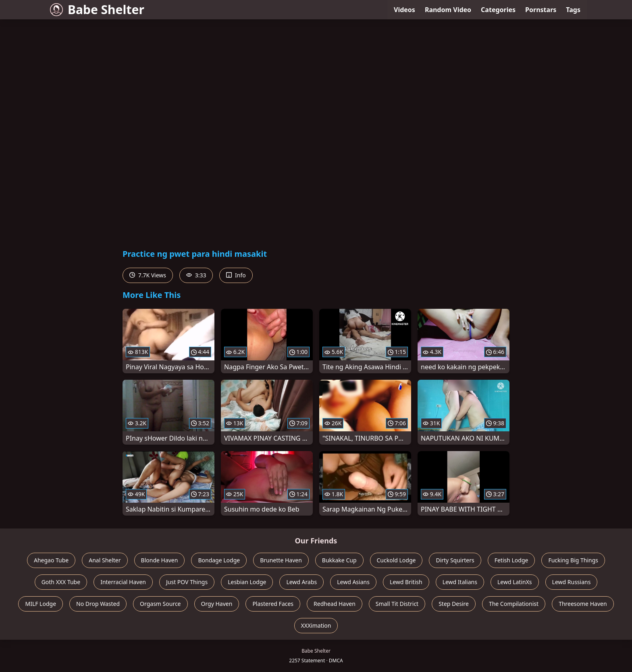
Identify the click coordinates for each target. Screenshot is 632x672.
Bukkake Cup (339, 560)
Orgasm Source (160, 604)
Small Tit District (397, 604)
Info (236, 275)
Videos (404, 10)
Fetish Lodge (511, 560)
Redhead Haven (335, 604)
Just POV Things (187, 582)
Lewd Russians (572, 582)
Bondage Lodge (219, 560)
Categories (498, 10)
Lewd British (406, 582)
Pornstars (541, 10)
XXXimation (316, 625)
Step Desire (454, 604)
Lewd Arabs (301, 582)
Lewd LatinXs (515, 582)
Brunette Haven (281, 560)
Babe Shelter (97, 9)
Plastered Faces (273, 604)
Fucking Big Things (573, 560)
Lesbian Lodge (247, 582)
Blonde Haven (160, 560)
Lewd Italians (460, 582)
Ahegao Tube (51, 560)
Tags (573, 10)
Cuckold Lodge (396, 560)
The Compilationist (514, 604)
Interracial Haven (123, 582)
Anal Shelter (105, 560)
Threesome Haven (583, 604)
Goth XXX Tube (61, 582)
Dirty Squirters (455, 560)
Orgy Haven (217, 604)
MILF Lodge (41, 604)
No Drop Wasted (98, 604)
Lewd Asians (353, 582)
